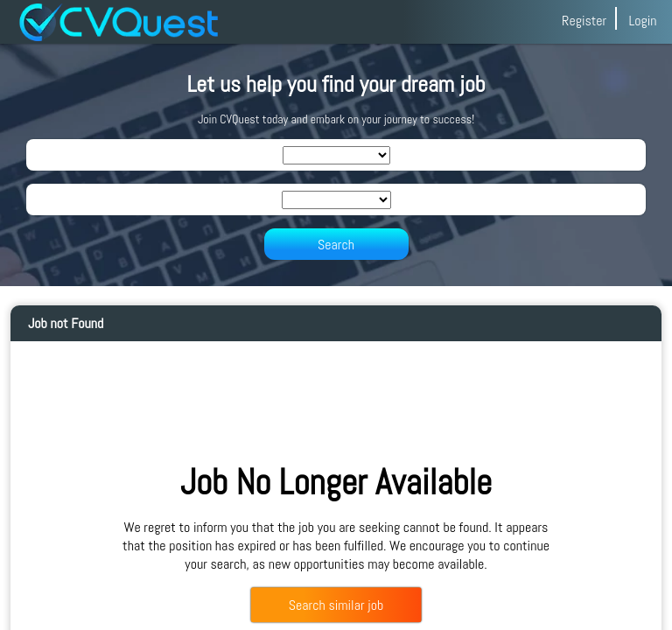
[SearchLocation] (336, 200)
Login (642, 21)
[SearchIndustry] (336, 155)
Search (336, 245)
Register (584, 21)
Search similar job (336, 605)
